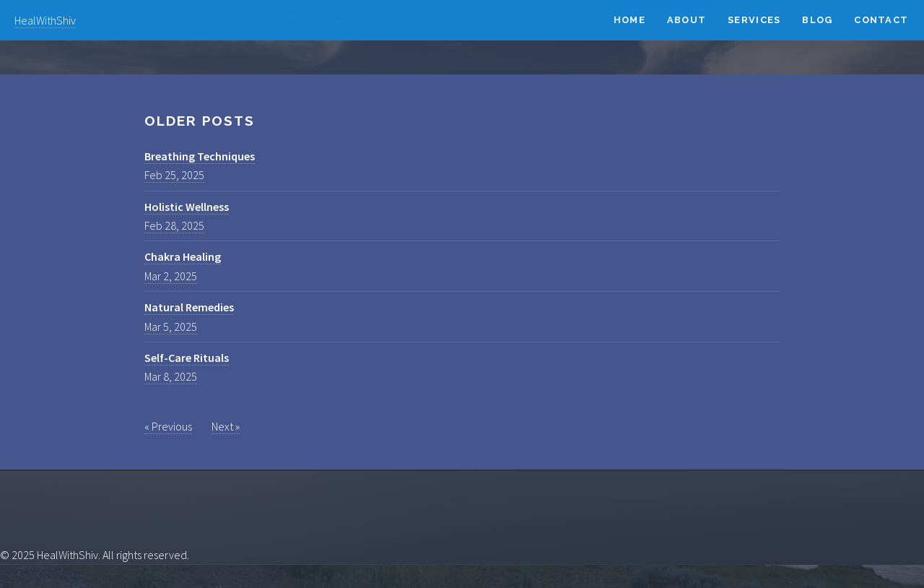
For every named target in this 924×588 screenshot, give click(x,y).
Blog (817, 20)
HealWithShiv (45, 20)
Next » (226, 426)
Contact (881, 20)
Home (629, 20)
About (687, 20)
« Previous (168, 426)
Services (754, 20)
